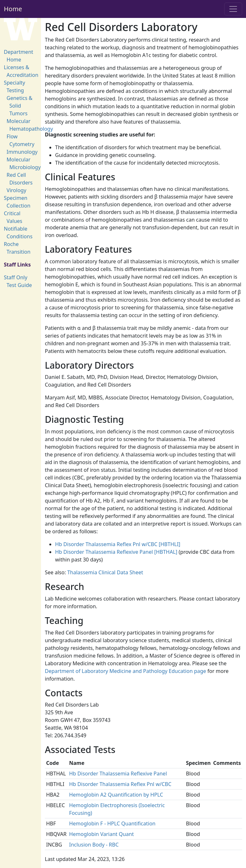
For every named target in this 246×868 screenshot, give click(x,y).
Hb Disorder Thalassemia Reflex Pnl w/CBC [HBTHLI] (118, 544)
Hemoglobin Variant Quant (102, 834)
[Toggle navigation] (233, 9)
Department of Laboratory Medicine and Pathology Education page (125, 671)
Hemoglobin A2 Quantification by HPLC (116, 795)
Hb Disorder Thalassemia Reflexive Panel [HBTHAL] (116, 552)
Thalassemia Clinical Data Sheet (105, 572)
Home (13, 9)
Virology (17, 190)
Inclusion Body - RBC (94, 845)
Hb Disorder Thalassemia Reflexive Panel (118, 774)
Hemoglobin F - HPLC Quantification (112, 823)
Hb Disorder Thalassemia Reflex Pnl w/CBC (120, 784)
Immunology (22, 152)
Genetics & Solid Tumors (20, 106)
